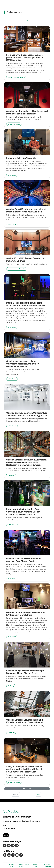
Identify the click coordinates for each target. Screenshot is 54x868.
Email (5, 825)
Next (38, 794)
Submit (6, 835)
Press (27, 864)
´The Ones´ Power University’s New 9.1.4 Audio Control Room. (26, 264)
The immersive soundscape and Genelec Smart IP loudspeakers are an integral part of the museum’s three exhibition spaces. (24, 372)
